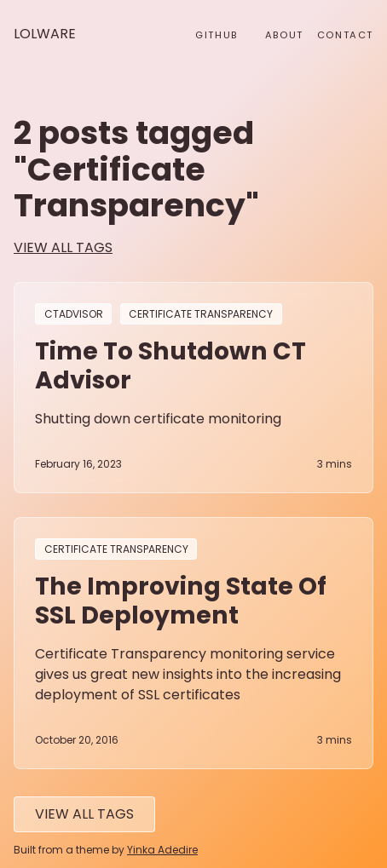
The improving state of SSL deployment (181, 601)
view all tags (63, 247)
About (284, 35)
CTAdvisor (74, 314)
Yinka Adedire (162, 850)
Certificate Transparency (201, 314)
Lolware (45, 34)
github (217, 35)
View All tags (84, 814)
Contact (345, 35)
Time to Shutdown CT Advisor (170, 365)
